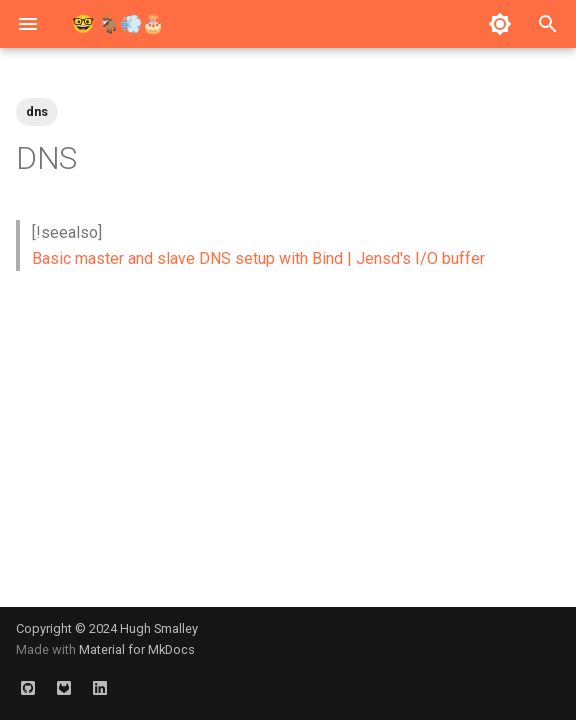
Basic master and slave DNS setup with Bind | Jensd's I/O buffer (258, 258)
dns (37, 111)
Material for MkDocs (137, 649)
